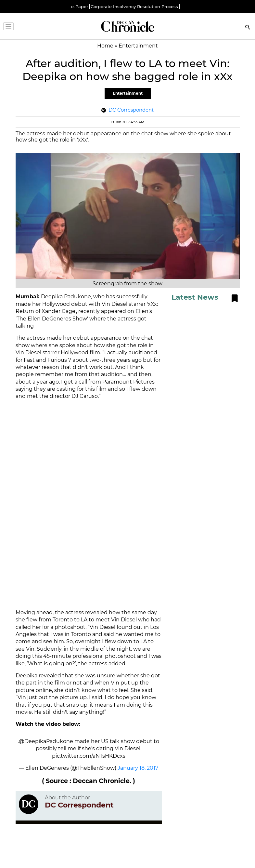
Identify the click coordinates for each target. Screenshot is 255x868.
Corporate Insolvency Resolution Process (134, 7)
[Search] (248, 28)
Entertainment (128, 93)
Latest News (195, 297)
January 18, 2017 (138, 768)
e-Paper (80, 7)
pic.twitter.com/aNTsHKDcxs (89, 756)
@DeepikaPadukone (46, 741)
